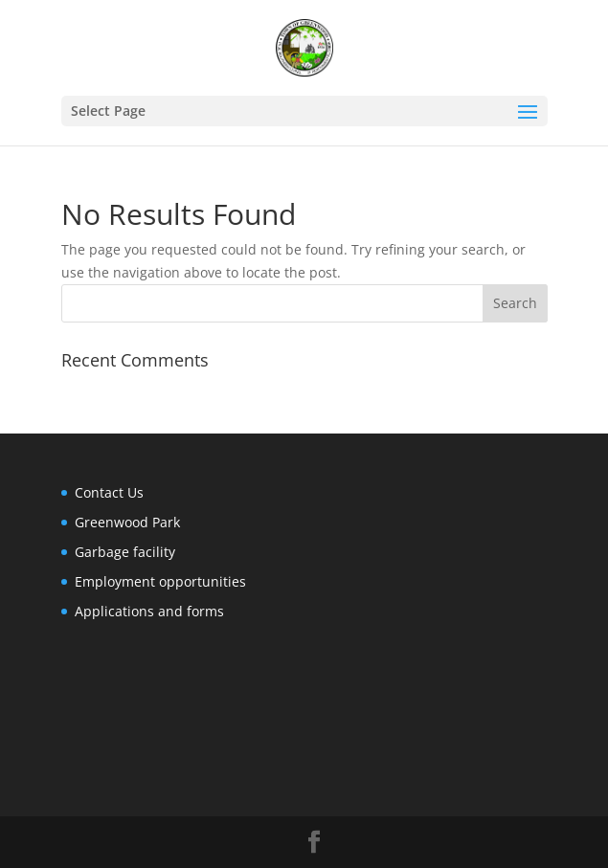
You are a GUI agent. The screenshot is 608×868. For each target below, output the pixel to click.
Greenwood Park (127, 522)
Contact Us (109, 492)
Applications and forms (149, 611)
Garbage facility (125, 552)
